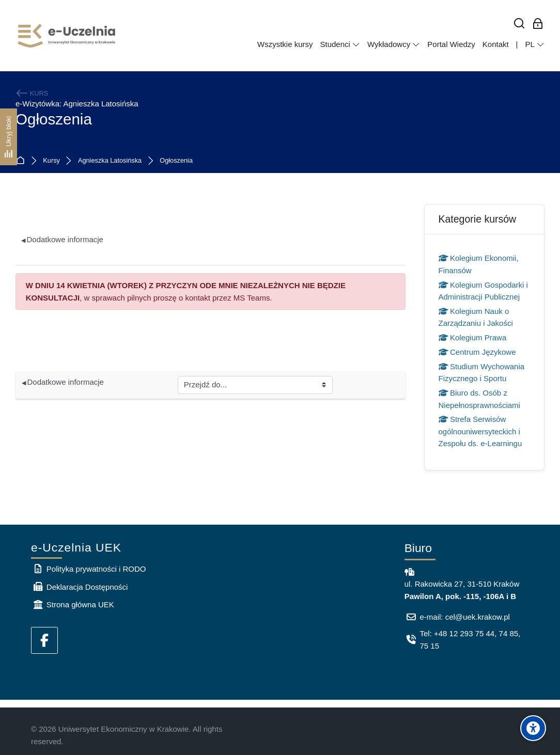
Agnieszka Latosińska (110, 161)
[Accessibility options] (533, 728)
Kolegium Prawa (473, 337)
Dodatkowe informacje (62, 239)
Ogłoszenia (176, 161)
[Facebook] (44, 640)
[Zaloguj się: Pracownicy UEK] (538, 24)
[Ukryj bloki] (9, 137)
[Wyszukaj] (519, 24)
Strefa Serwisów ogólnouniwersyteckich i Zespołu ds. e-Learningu (480, 431)
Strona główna (22, 161)
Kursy (51, 161)
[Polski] (535, 44)
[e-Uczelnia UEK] (67, 36)
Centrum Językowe (477, 352)
